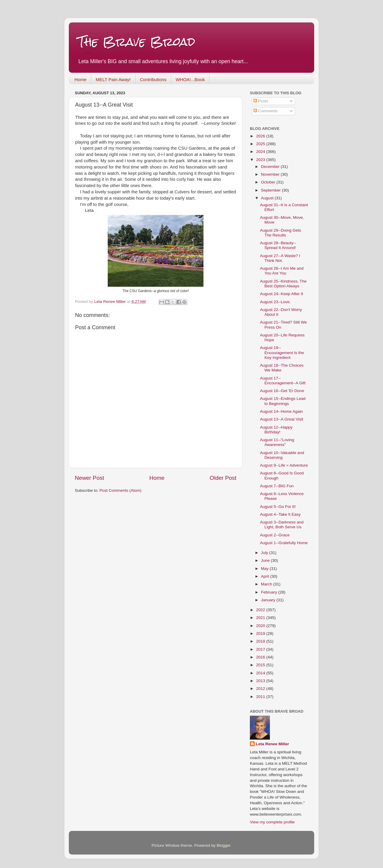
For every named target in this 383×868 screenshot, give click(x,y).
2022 (261, 610)
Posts (261, 101)
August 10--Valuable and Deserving (282, 455)
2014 (261, 673)
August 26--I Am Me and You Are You (282, 271)
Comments (266, 111)
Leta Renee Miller (272, 744)
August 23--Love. (275, 302)
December (271, 167)
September (271, 190)
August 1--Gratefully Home (284, 543)
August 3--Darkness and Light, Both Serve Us (282, 525)
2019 (261, 633)
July (265, 553)
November (271, 174)
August (268, 198)
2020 (261, 626)
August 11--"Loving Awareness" (277, 442)
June (266, 560)
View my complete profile (272, 822)
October (269, 182)
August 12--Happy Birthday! (276, 430)
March (267, 584)
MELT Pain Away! (113, 79)
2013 (261, 681)
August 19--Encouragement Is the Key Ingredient (282, 352)
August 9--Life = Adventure (284, 465)
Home (80, 79)
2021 (261, 618)
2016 (261, 657)
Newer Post (89, 478)
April (266, 576)
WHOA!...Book (190, 79)
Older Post (223, 478)
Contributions (153, 79)
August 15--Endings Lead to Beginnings (283, 401)
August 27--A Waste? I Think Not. (280, 258)
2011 (261, 697)
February (270, 592)
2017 (261, 649)
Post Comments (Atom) (121, 490)
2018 (261, 641)
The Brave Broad (137, 42)
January (269, 600)
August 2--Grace (275, 535)
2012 (261, 689)
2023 (261, 160)
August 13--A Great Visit (282, 419)
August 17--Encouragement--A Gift (283, 381)
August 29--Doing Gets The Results (281, 233)
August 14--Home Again (281, 411)
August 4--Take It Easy (280, 514)
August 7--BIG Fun (277, 486)
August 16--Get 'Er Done (282, 391)
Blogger (224, 845)
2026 (261, 136)
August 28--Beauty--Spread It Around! (278, 245)
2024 (261, 152)
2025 (261, 144)
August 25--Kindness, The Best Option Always (283, 284)
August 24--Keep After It (282, 294)
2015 (261, 665)
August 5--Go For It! (278, 507)
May (265, 569)
